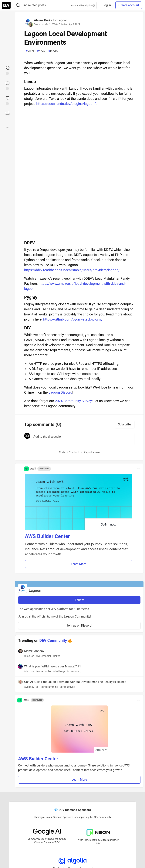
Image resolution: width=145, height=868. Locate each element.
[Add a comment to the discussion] (83, 439)
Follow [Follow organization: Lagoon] (79, 600)
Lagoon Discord (60, 392)
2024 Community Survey (73, 401)
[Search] (18, 5)
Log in (107, 5)
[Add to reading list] (8, 100)
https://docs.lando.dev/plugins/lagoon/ (66, 104)
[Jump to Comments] (8, 85)
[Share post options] (8, 127)
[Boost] (8, 113)
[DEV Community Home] (6, 5)
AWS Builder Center (47, 536)
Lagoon (62, 20)
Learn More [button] (79, 564)
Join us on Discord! (79, 626)
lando (53, 51)
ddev (41, 51)
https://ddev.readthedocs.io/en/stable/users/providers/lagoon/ (72, 270)
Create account (129, 5)
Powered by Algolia (83, 6)
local (30, 51)
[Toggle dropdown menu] (138, 469)
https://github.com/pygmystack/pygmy (73, 319)
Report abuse (92, 452)
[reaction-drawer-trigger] (8, 70)
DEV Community (53, 641)
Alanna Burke (43, 20)
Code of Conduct (69, 452)
